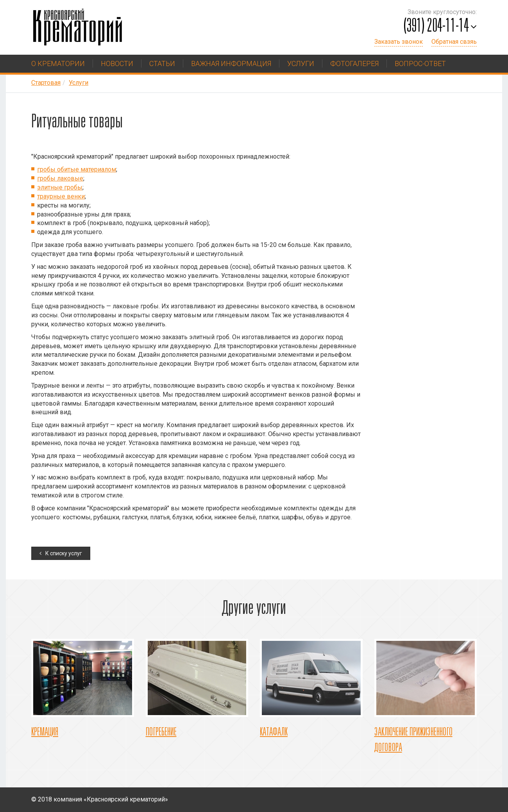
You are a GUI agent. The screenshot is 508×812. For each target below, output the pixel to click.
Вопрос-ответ (420, 63)
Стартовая (46, 83)
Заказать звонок (399, 42)
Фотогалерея (354, 63)
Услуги (301, 63)
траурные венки (61, 196)
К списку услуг (64, 553)
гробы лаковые (60, 178)
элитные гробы (60, 187)
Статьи (162, 63)
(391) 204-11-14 (436, 27)
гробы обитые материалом (77, 169)
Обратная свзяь (454, 42)
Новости (117, 63)
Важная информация (231, 63)
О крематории (58, 63)
